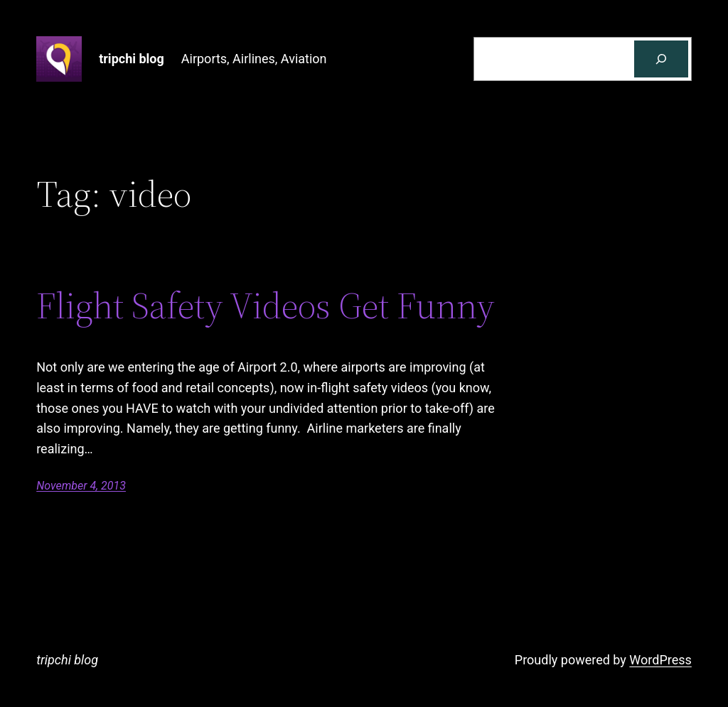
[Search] (661, 59)
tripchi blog (132, 59)
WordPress (660, 660)
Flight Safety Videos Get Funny (266, 306)
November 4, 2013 (81, 486)
